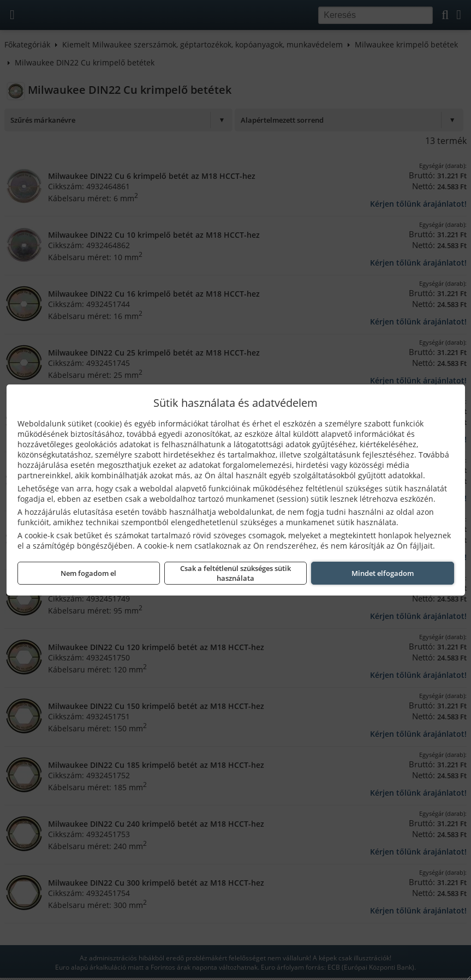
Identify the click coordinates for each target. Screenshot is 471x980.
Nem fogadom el (88, 573)
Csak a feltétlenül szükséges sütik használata (235, 573)
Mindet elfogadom (383, 573)
